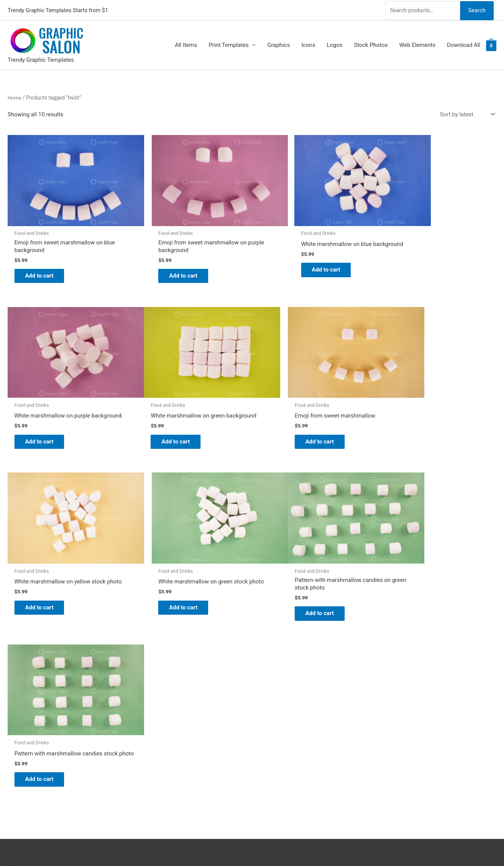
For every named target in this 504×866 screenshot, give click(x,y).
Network (291, 845)
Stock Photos (371, 44)
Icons (308, 44)
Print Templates (229, 44)
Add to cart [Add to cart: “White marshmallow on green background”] (44, 422)
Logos (335, 44)
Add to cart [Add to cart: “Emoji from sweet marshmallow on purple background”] (168, 262)
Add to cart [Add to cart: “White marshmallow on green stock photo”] (417, 422)
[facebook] (12, 701)
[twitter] (12, 682)
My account (274, 717)
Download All (464, 44)
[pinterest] (12, 673)
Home (15, 96)
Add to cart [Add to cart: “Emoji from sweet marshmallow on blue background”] (44, 262)
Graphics (278, 44)
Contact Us (274, 727)
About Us (271, 695)
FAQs (266, 706)
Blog (265, 684)
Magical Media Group (364, 845)
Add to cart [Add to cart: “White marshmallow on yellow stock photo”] (292, 422)
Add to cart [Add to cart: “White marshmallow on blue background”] (292, 256)
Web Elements (417, 44)
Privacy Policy (277, 737)
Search (477, 9)
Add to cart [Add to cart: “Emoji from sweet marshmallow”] (168, 416)
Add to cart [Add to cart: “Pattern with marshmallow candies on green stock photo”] (44, 582)
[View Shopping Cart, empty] (491, 44)
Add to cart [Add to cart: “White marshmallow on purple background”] (417, 262)
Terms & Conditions (285, 748)
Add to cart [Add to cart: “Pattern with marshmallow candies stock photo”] (168, 582)
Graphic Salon (277, 674)
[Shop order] (466, 113)
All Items (186, 44)
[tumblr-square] (12, 692)
